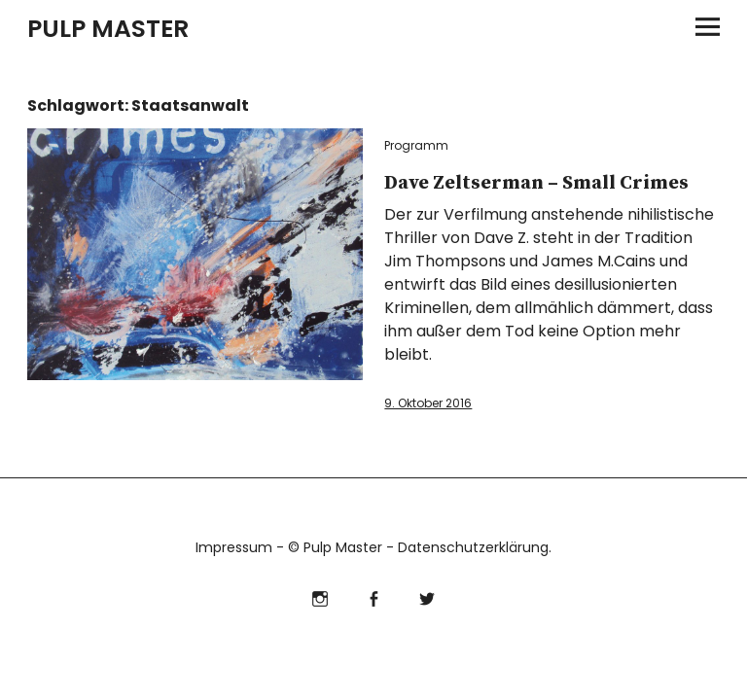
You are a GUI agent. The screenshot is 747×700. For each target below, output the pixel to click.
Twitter (427, 596)
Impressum (234, 547)
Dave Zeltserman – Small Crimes (536, 183)
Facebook (374, 596)
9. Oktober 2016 (428, 403)
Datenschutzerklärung (473, 547)
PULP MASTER (108, 29)
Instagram (320, 596)
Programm (416, 145)
